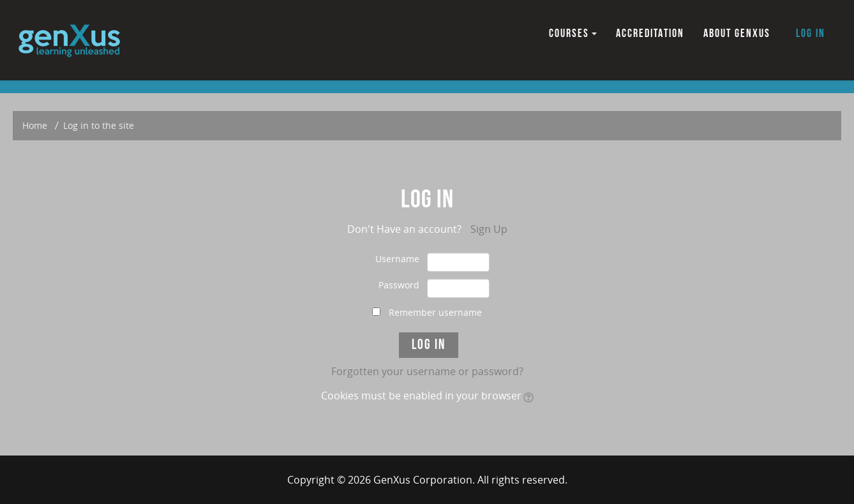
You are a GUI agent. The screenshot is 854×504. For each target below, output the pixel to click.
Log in (811, 33)
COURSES (573, 33)
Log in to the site (99, 125)
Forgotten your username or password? (427, 371)
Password (399, 285)
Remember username (435, 312)
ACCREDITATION (650, 33)
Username (397, 259)
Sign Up (489, 229)
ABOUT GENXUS (737, 33)
